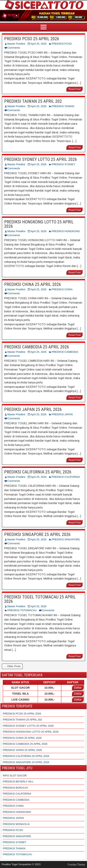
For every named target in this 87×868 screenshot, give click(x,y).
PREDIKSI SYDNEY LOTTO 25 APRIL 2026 (41, 159)
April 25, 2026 (39, 44)
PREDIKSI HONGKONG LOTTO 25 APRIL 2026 (39, 224)
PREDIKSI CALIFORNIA (66, 477)
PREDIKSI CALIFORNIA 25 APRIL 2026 (38, 472)
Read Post (75, 89)
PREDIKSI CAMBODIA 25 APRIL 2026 (37, 347)
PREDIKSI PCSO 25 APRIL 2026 (32, 39)
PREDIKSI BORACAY (15, 788)
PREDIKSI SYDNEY (63, 164)
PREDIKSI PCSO (62, 44)
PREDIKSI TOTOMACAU (22, 610)
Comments (14, 48)
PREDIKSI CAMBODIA (65, 352)
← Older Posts (12, 666)
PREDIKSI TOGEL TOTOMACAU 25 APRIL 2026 (40, 599)
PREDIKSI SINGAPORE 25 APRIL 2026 (37, 534)
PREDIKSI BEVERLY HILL (18, 781)
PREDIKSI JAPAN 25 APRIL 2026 (33, 409)
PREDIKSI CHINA (62, 289)
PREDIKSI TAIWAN (63, 106)
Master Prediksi (16, 44)
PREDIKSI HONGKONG (66, 231)
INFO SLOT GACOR (15, 776)
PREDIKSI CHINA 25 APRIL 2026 (33, 284)
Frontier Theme (76, 865)
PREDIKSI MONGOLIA (16, 824)
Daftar (78, 688)
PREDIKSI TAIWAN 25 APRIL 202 (33, 101)
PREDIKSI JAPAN (62, 414)
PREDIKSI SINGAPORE (66, 539)
